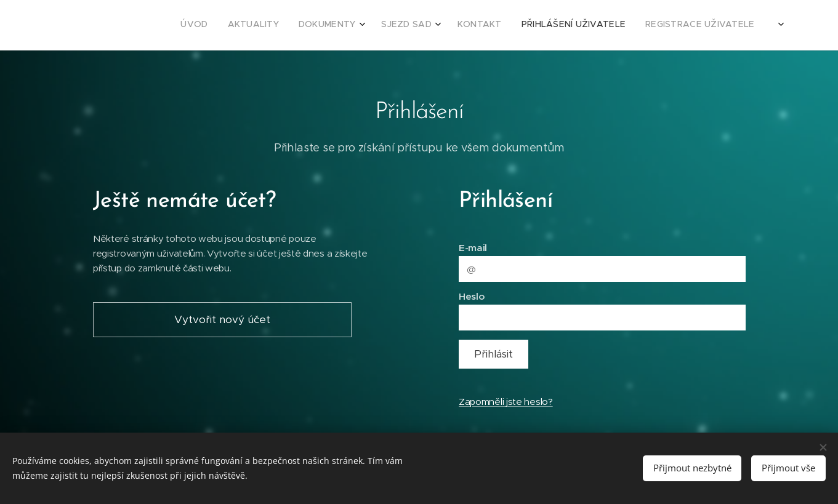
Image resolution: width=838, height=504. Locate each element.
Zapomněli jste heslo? (505, 402)
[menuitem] (642, 25)
